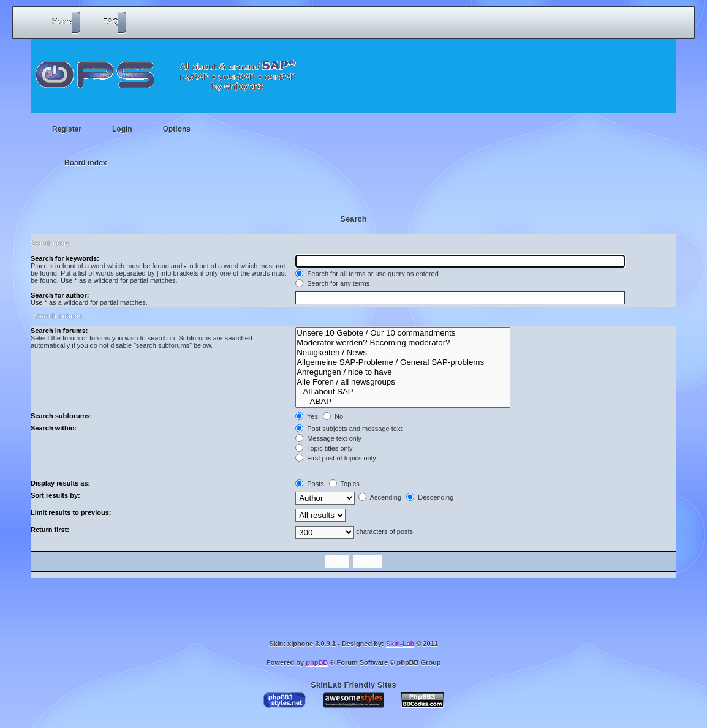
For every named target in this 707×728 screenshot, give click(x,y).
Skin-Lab (400, 644)
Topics (344, 484)
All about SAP (403, 392)
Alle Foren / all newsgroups (403, 382)
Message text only (328, 438)
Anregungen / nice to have (403, 372)
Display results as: (60, 483)
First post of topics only (336, 458)
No (333, 416)
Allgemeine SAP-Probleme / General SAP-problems (403, 362)
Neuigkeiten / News (403, 353)
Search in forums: (59, 331)
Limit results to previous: (71, 512)
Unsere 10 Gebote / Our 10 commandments (403, 333)
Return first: (50, 530)
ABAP (403, 402)
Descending (430, 497)
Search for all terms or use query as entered (367, 274)
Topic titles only (324, 448)
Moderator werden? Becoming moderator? (403, 343)
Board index (85, 163)
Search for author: (60, 295)
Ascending (380, 497)
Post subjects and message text (349, 429)
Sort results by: (55, 495)
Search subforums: (61, 416)
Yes (307, 416)
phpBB (317, 662)
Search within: (54, 428)
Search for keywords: (65, 258)
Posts (310, 484)
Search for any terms (332, 283)
